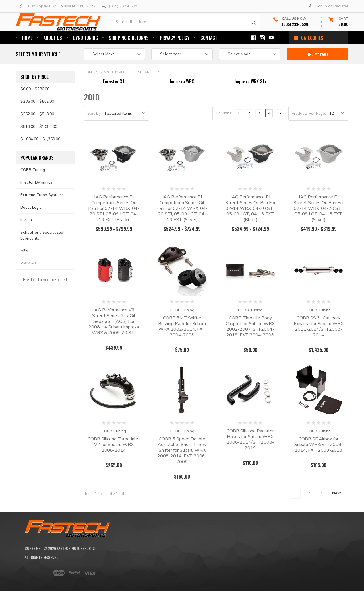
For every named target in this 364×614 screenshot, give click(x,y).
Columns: (224, 131)
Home (27, 56)
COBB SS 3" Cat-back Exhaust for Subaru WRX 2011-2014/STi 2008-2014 (319, 345)
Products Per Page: (309, 132)
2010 (161, 91)
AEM (25, 269)
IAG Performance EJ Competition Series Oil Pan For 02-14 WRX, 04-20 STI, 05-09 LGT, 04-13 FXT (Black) (114, 227)
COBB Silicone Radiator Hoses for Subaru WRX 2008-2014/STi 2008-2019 (250, 458)
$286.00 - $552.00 (37, 120)
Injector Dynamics (36, 201)
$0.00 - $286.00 (35, 107)
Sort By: (94, 132)
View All (28, 281)
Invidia (26, 238)
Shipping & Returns (129, 56)
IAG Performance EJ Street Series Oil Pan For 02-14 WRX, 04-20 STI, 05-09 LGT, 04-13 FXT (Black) (250, 227)
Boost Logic (31, 226)
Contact (209, 56)
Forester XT (114, 100)
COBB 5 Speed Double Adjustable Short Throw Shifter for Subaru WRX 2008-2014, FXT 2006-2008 (182, 469)
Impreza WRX (182, 100)
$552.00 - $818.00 (37, 132)
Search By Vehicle (116, 91)
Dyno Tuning (85, 56)
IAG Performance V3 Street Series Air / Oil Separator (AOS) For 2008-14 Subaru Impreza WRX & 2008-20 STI (114, 340)
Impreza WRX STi (250, 100)
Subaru (145, 91)
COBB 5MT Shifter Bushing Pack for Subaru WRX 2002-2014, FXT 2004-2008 (182, 345)
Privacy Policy (175, 56)
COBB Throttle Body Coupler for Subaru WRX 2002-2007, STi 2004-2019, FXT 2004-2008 (250, 345)
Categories (312, 56)
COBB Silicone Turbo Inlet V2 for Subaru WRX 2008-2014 (114, 463)
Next (340, 512)
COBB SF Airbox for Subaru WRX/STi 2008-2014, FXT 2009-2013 (319, 463)
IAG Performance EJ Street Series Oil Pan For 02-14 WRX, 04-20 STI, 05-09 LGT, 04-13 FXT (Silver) (319, 227)
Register (341, 6)
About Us (53, 56)
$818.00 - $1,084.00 (39, 145)
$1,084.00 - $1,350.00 (40, 157)
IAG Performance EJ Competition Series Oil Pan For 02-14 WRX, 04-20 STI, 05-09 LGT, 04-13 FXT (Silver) (182, 227)
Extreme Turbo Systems (42, 213)
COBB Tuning (33, 188)
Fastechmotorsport (45, 298)
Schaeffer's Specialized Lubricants (42, 254)
